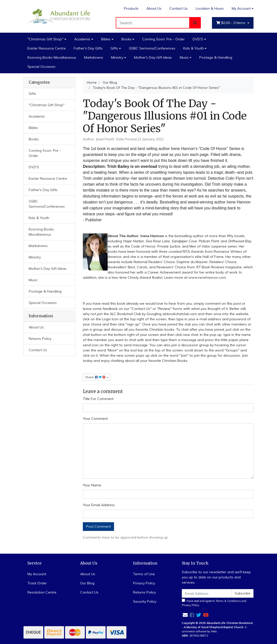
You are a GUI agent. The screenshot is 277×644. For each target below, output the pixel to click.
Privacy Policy (144, 583)
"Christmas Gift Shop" (45, 39)
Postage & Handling (216, 57)
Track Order (37, 583)
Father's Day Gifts (88, 48)
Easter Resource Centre (47, 48)
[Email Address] (207, 593)
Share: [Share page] (96, 377)
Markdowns (94, 57)
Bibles (106, 39)
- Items (231, 23)
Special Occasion (41, 67)
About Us (154, 8)
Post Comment (98, 526)
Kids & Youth (194, 48)
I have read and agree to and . (214, 603)
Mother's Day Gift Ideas (153, 57)
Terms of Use (144, 574)
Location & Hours (210, 8)
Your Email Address (99, 505)
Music (184, 57)
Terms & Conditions (228, 601)
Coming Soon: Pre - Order (163, 39)
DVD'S (198, 39)
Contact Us (179, 8)
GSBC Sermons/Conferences (152, 48)
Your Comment (95, 419)
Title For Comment (98, 399)
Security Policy (145, 601)
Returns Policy (40, 339)
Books (127, 39)
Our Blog (87, 583)
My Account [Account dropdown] (241, 8)
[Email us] (185, 615)
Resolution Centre (42, 592)
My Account (37, 574)
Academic (82, 39)
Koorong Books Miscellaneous (52, 57)
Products (131, 8)
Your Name (92, 485)
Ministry (117, 57)
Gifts (114, 48)
